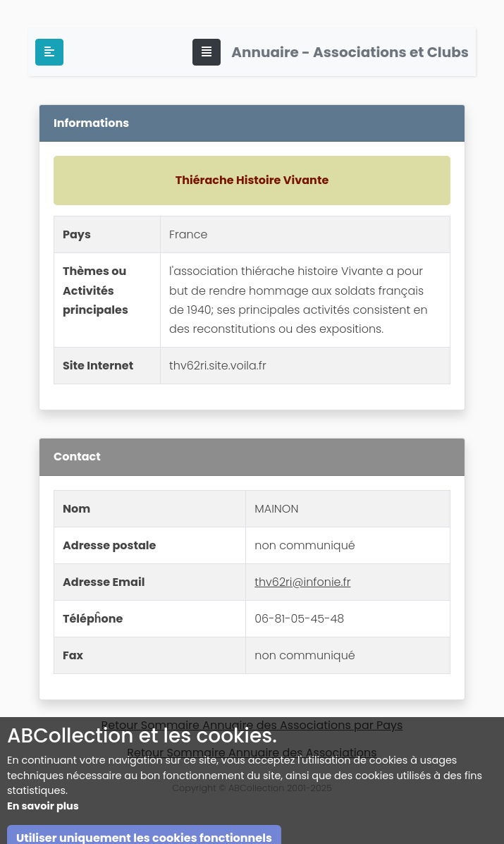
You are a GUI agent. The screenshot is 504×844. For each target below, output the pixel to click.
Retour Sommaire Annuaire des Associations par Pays (252, 725)
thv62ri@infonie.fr (302, 582)
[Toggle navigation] (207, 52)
